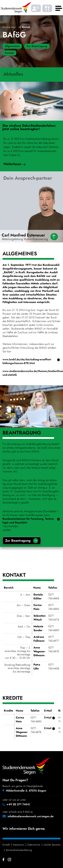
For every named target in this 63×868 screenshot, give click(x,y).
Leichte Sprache (52, 845)
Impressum (19, 845)
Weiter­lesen (12, 164)
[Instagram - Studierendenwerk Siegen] (9, 860)
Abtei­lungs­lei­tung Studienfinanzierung (25, 239)
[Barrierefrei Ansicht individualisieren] (36, 8)
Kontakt (9, 53)
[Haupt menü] (58, 8)
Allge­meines (20, 254)
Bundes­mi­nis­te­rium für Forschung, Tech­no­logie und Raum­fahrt (28, 521)
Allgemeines (12, 46)
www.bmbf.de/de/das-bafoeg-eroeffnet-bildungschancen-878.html (27, 361)
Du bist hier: (9, 27)
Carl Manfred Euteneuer (23, 235)
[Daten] (54, 237)
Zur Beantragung (37, 46)
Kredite (13, 698)
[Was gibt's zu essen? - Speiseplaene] (47, 8)
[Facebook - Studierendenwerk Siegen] (3, 860)
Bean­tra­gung (22, 433)
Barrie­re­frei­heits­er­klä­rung (19, 850)
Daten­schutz (34, 845)
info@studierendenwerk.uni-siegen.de (31, 816)
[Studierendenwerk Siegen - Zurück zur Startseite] (16, 8)
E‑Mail (48, 718)
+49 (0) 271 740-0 (18, 804)
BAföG (14, 35)
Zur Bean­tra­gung (18, 541)
